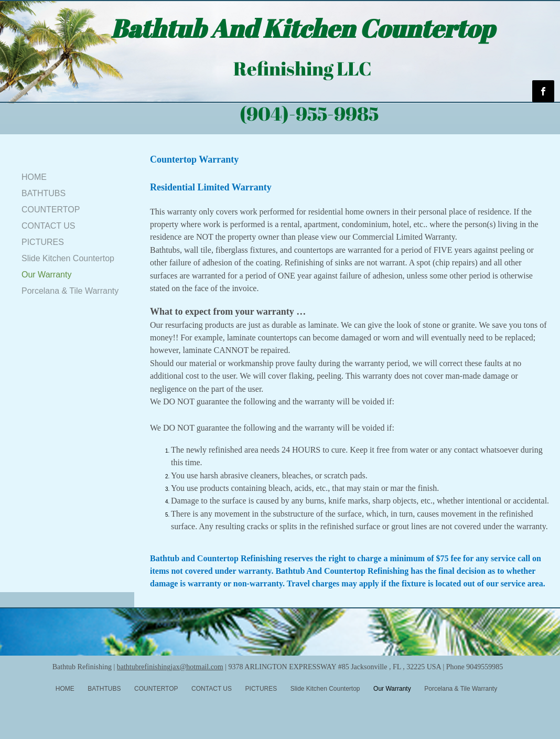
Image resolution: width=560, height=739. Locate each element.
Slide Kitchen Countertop (68, 258)
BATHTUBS (44, 193)
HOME (34, 177)
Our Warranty (46, 275)
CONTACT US (49, 226)
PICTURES (43, 242)
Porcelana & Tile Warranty (70, 291)
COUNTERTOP (51, 210)
